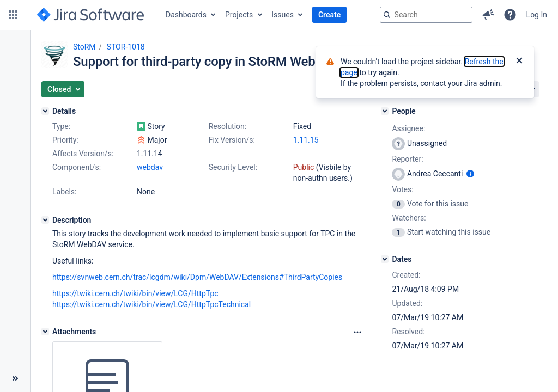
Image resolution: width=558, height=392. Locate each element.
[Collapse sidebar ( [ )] (15, 378)
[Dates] (385, 259)
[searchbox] (426, 15)
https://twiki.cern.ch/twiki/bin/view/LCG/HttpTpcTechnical (151, 304)
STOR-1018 (126, 47)
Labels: (64, 192)
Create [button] (329, 15)
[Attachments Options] (357, 332)
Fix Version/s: (232, 140)
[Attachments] (45, 332)
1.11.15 (306, 140)
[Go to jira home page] (90, 15)
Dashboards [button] (186, 15)
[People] (385, 111)
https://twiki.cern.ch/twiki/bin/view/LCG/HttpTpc (135, 293)
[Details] (45, 111)
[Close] (519, 62)
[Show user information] (470, 174)
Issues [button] (283, 15)
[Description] (45, 220)
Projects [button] (239, 15)
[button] (13, 15)
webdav (150, 167)
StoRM (84, 47)
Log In (537, 15)
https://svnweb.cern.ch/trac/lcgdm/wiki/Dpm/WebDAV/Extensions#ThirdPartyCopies (197, 277)
